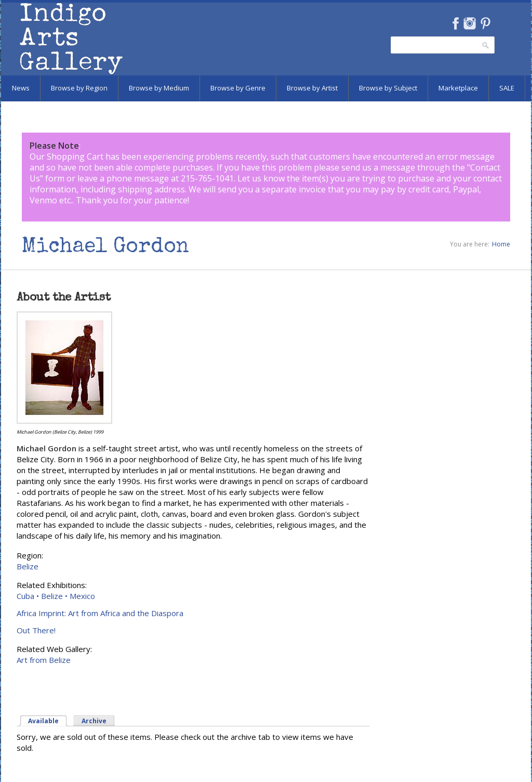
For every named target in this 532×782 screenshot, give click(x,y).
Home (501, 244)
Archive (94, 721)
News (21, 88)
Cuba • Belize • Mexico (56, 596)
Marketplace (458, 88)
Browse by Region (79, 88)
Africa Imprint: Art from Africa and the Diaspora (100, 613)
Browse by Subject (388, 88)
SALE (507, 88)
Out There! (36, 630)
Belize (28, 566)
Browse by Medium (159, 88)
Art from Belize (44, 660)
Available (43, 721)
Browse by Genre (238, 88)
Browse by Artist (312, 88)
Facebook (455, 23)
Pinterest (486, 23)
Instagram (469, 23)
